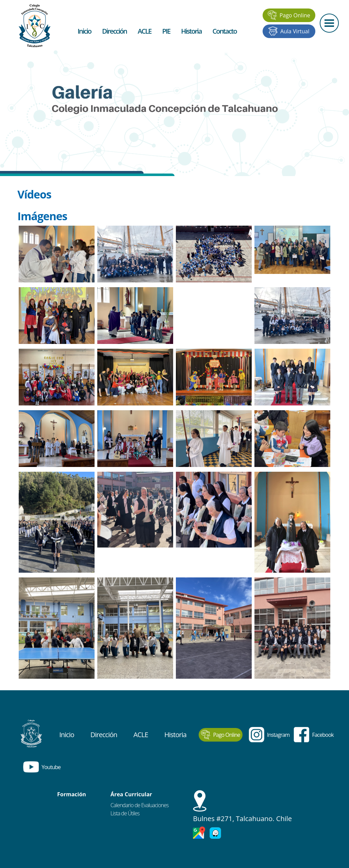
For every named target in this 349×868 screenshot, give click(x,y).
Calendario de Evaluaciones (140, 805)
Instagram (269, 735)
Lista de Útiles (125, 813)
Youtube (42, 767)
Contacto (225, 31)
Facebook (313, 735)
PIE (166, 31)
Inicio (84, 31)
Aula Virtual (289, 31)
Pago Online (289, 15)
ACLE (145, 31)
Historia (191, 31)
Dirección (114, 31)
